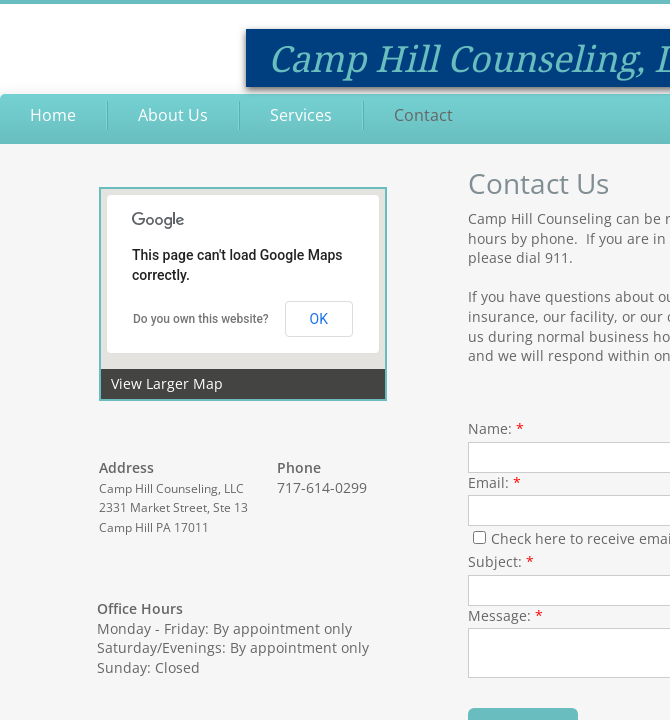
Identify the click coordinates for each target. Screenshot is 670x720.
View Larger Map (167, 383)
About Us (173, 115)
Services (301, 115)
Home (53, 115)
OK (319, 319)
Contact (423, 115)
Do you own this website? (201, 319)
